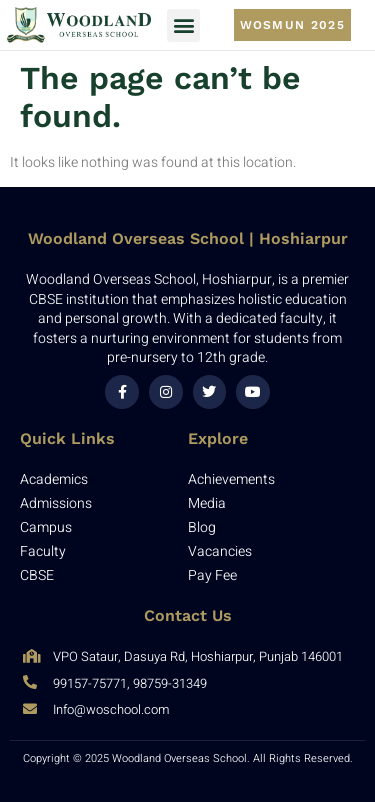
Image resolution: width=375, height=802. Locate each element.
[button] (183, 25)
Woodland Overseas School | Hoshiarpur (188, 238)
